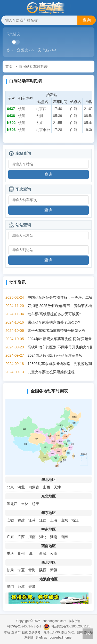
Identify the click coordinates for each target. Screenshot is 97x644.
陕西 (43, 570)
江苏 (32, 520)
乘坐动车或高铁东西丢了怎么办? (54, 322)
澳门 (10, 587)
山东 (64, 520)
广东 (10, 537)
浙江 (75, 520)
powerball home (60, 638)
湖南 (54, 537)
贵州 (21, 553)
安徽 (10, 520)
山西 (46, 487)
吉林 (25, 504)
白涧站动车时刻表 (33, 67)
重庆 (10, 553)
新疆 (54, 570)
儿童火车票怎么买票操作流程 (51, 372)
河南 (32, 537)
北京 (10, 487)
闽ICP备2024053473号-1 (24, 626)
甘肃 (10, 570)
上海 (54, 520)
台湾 (21, 587)
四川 (32, 553)
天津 (57, 487)
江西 (43, 520)
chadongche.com (54, 621)
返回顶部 (88, 634)
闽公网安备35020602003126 (71, 626)
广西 (21, 537)
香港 (32, 587)
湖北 (43, 537)
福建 (21, 520)
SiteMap (41, 638)
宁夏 (21, 570)
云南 (54, 553)
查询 (87, 20)
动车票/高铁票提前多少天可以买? (54, 314)
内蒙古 (34, 487)
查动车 (16, 632)
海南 (64, 537)
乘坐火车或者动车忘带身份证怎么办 (56, 331)
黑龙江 (12, 504)
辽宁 (36, 504)
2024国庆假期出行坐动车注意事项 (55, 355)
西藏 (43, 553)
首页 (9, 67)
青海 (32, 570)
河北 (21, 487)
